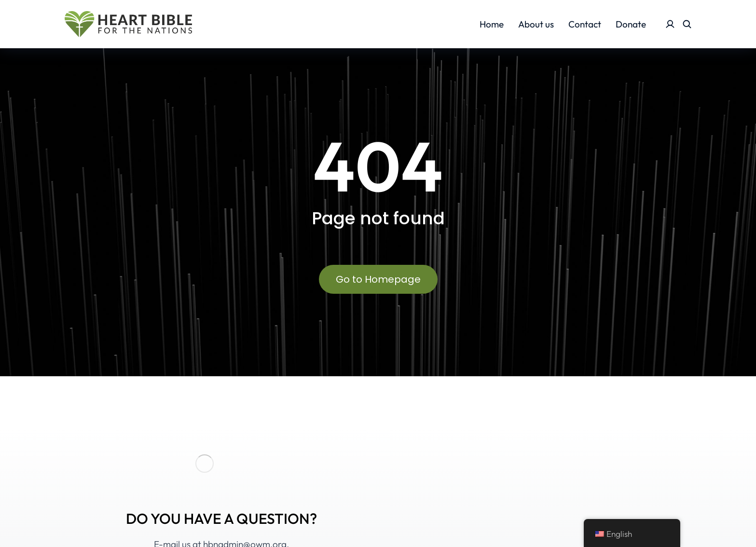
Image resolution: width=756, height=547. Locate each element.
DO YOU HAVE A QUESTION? (221, 519)
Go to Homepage (378, 279)
